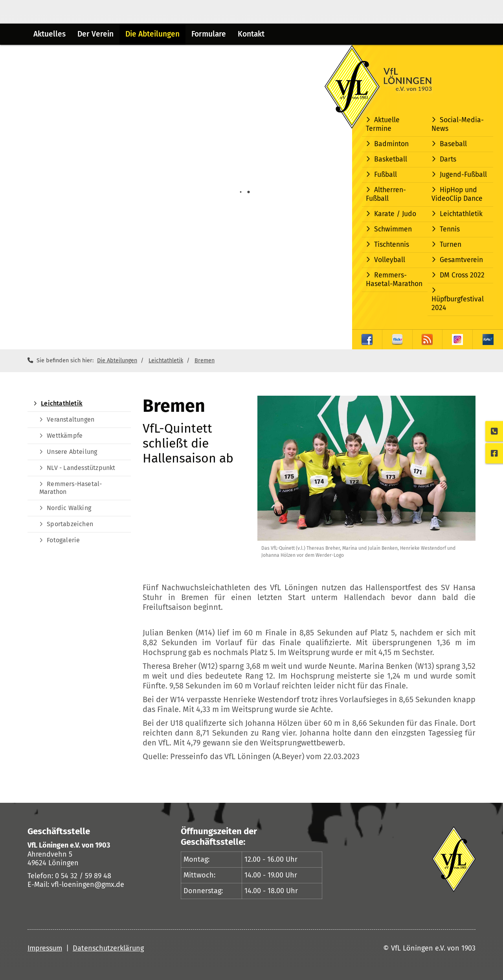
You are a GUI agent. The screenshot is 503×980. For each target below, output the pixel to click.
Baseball (453, 144)
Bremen (205, 361)
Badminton (391, 144)
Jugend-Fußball (463, 175)
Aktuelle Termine (383, 124)
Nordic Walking (69, 508)
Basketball (391, 159)
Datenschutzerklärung (108, 948)
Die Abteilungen (152, 34)
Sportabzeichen (70, 524)
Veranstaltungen (71, 419)
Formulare (209, 34)
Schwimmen (393, 229)
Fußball (386, 175)
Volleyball (390, 260)
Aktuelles (50, 34)
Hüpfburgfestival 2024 (458, 304)
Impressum (45, 948)
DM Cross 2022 (462, 275)
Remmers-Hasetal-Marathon (394, 280)
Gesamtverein (461, 260)
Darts (448, 159)
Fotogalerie (63, 540)
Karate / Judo (395, 214)
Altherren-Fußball (386, 194)
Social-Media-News (458, 124)
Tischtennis (392, 245)
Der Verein (95, 34)
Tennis (450, 229)
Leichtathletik (461, 214)
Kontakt (251, 34)
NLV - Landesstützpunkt (81, 468)
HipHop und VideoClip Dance (457, 194)
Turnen (451, 245)
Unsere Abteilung (72, 452)
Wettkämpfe (65, 436)
